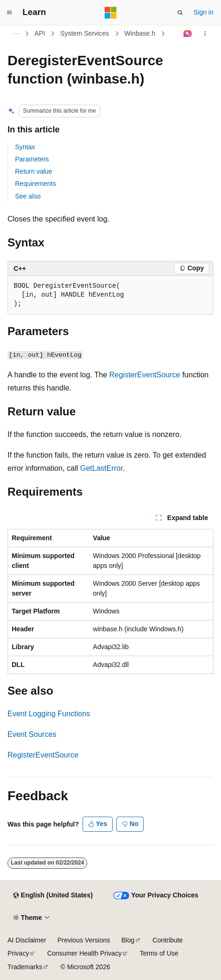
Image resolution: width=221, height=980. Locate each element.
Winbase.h (140, 33)
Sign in (203, 12)
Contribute (168, 940)
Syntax (25, 147)
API (40, 33)
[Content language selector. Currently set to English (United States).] (53, 896)
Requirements (35, 184)
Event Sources (32, 734)
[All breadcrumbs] (16, 34)
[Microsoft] (111, 13)
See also (28, 196)
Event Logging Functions (49, 714)
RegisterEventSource (145, 375)
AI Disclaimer (27, 940)
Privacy (18, 953)
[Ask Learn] (188, 34)
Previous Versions (84, 940)
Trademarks (25, 967)
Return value (34, 171)
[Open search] (180, 13)
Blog (128, 940)
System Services (84, 33)
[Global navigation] (9, 13)
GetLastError (102, 468)
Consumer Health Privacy (84, 953)
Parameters (32, 159)
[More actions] (205, 34)
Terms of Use (159, 953)
